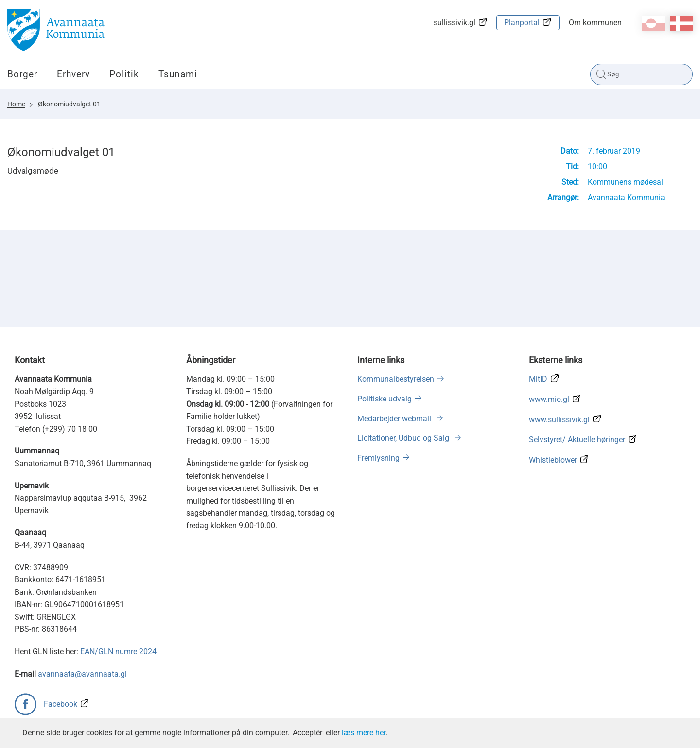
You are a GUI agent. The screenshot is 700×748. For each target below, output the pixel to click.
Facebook (61, 704)
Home (16, 104)
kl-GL (654, 23)
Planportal (522, 23)
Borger (22, 74)
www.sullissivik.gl (559, 420)
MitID (538, 379)
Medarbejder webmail (395, 419)
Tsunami (178, 74)
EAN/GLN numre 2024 (118, 652)
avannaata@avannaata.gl (82, 674)
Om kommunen (595, 23)
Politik (124, 74)
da (681, 23)
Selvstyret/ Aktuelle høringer (577, 440)
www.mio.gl (549, 399)
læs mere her (364, 733)
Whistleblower (553, 460)
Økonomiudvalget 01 (69, 104)
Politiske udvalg (385, 399)
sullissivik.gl (455, 23)
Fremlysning (378, 458)
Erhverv (73, 74)
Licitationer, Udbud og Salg (404, 438)
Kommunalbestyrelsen (396, 379)
